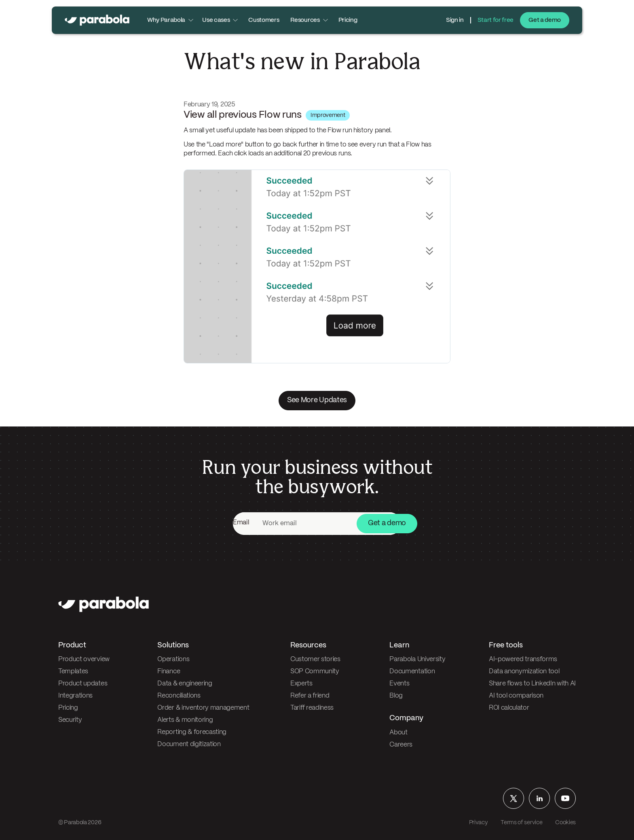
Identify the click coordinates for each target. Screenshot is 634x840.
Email (241, 523)
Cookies (565, 823)
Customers (264, 20)
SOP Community (315, 671)
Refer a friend (310, 696)
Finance (169, 671)
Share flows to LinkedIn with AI (532, 684)
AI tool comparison (516, 696)
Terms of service (521, 823)
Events (399, 684)
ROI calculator (509, 708)
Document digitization (189, 744)
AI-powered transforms (523, 659)
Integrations (75, 696)
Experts (301, 684)
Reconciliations (179, 696)
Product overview (84, 659)
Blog (396, 696)
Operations (173, 659)
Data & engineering (185, 684)
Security (70, 720)
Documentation (412, 671)
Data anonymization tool (524, 671)
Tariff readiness (312, 708)
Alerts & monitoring (185, 720)
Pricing (348, 20)
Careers (401, 745)
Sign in (455, 20)
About (398, 733)
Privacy (479, 823)
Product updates (83, 684)
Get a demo (545, 20)
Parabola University (417, 659)
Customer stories (315, 659)
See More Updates (317, 400)
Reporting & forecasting (192, 732)
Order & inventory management (203, 708)
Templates (73, 671)
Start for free (496, 20)
